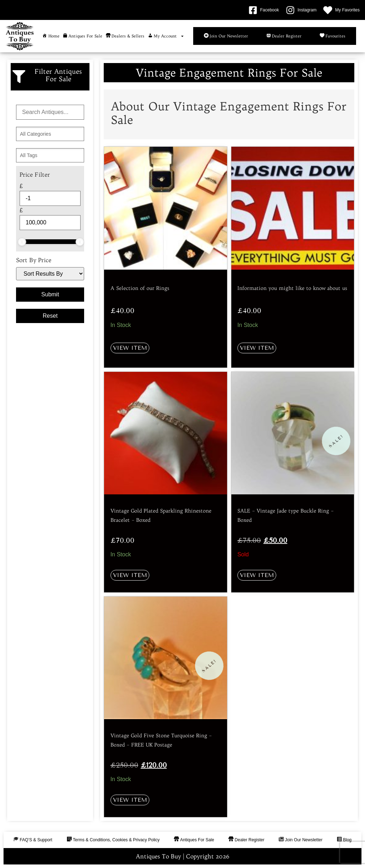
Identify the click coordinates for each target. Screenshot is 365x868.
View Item (130, 348)
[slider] (22, 242)
